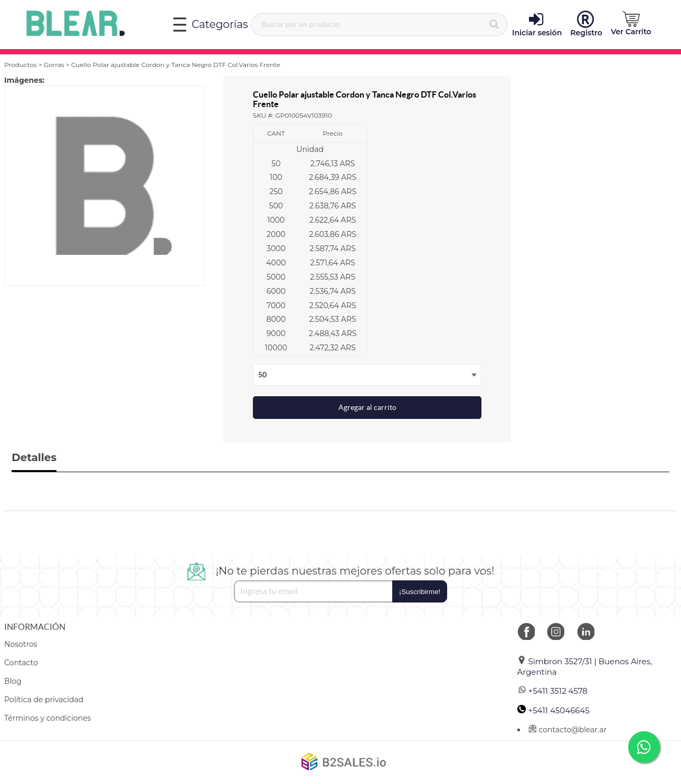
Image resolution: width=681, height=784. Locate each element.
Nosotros (21, 644)
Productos (21, 65)
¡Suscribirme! (420, 592)
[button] (631, 24)
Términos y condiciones (48, 718)
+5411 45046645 (554, 710)
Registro (586, 24)
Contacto (21, 663)
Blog (13, 681)
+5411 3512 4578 (552, 691)
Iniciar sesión (537, 24)
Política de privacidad (44, 700)
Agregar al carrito (367, 407)
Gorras (54, 65)
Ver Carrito (631, 24)
